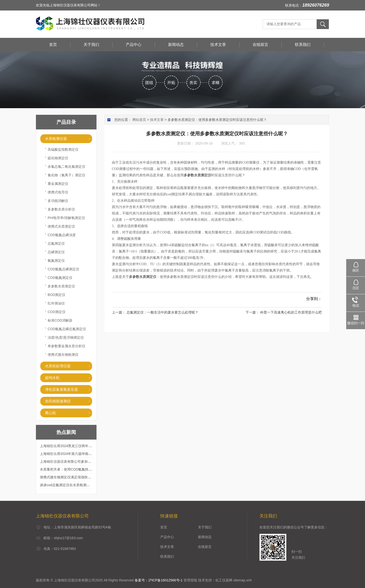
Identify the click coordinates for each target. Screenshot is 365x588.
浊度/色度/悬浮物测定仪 (66, 337)
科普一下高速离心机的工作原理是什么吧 (291, 312)
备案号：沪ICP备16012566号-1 (159, 580)
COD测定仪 (57, 312)
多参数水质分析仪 (61, 209)
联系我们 (303, 45)
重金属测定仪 (58, 184)
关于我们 (91, 45)
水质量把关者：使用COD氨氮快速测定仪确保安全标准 (81, 469)
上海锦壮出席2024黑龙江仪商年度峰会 (69, 446)
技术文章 (218, 45)
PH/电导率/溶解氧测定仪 (66, 218)
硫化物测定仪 (58, 158)
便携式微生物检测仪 (63, 355)
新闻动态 (176, 45)
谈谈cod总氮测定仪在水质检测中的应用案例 (73, 485)
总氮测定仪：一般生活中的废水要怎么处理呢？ (162, 312)
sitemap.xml (242, 580)
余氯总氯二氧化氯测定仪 (66, 167)
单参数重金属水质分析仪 (66, 346)
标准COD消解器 (60, 320)
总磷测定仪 (56, 252)
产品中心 (134, 45)
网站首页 (139, 120)
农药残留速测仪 (58, 401)
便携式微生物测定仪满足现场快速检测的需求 (74, 477)
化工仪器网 (224, 580)
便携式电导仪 (58, 192)
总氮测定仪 (56, 243)
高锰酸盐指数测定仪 (63, 149)
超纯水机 (52, 378)
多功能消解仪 (58, 201)
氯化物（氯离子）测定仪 (66, 175)
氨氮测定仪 (56, 261)
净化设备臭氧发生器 (61, 389)
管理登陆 (190, 580)
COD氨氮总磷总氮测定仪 (67, 329)
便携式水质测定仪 (61, 226)
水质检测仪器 (56, 139)
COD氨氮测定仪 (60, 278)
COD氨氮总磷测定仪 (63, 269)
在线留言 (260, 45)
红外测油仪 (56, 303)
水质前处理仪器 (58, 366)
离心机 (50, 413)
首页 (53, 45)
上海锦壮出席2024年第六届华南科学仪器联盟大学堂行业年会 (86, 454)
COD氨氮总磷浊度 (62, 235)
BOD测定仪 (56, 295)
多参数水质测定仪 (61, 286)
